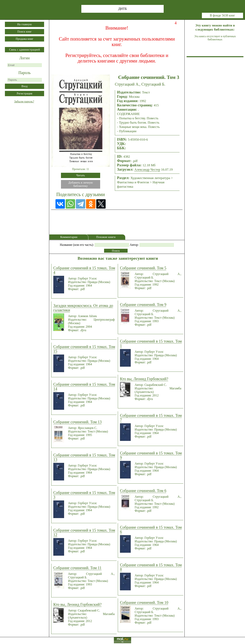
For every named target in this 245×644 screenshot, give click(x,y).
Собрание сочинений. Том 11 (77, 568)
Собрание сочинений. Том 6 (143, 491)
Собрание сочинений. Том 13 (77, 422)
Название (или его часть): (77, 245)
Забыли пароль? (24, 101)
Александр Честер (147, 170)
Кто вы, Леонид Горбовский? (77, 604)
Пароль (24, 73)
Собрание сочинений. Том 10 (144, 602)
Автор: (134, 245)
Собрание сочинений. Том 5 (143, 268)
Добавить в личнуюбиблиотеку (81, 184)
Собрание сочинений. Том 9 (143, 305)
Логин (25, 58)
